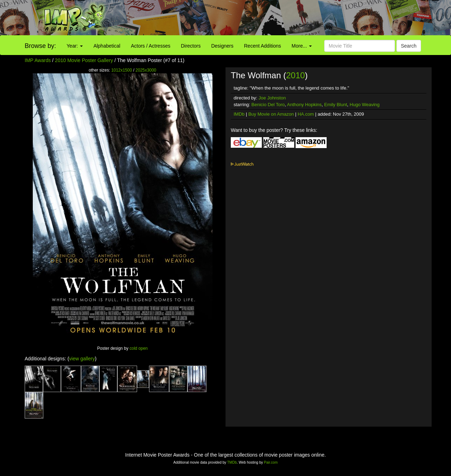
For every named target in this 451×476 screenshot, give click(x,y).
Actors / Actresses (150, 46)
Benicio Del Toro (268, 105)
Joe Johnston (272, 98)
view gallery (82, 359)
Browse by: (40, 46)
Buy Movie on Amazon (271, 114)
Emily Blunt (336, 105)
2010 (295, 75)
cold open (139, 348)
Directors (191, 46)
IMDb (239, 114)
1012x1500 (122, 70)
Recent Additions (263, 46)
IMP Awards (38, 60)
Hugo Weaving (364, 105)
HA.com (306, 114)
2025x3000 (146, 70)
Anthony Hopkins (304, 105)
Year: (75, 46)
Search (409, 46)
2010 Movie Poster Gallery (84, 60)
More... (302, 46)
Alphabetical (107, 46)
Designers (222, 46)
